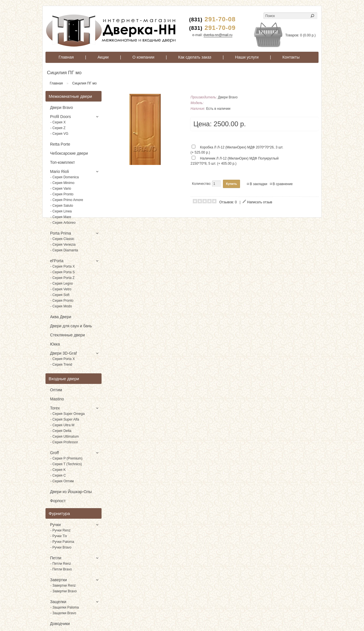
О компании (143, 57)
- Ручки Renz (60, 530)
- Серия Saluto (62, 206)
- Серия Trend (61, 365)
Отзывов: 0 (228, 202)
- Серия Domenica (65, 177)
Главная (66, 57)
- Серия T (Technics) (66, 464)
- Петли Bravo (61, 569)
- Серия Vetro (61, 289)
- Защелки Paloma (65, 607)
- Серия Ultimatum (65, 436)
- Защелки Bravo (63, 613)
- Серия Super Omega (68, 414)
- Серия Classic (62, 239)
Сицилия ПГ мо (84, 83)
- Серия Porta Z (62, 278)
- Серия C (58, 475)
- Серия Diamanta (64, 250)
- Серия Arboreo (63, 223)
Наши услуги (247, 57)
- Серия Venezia (63, 245)
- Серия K (58, 470)
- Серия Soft (60, 295)
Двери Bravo (228, 97)
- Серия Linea (61, 211)
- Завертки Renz (63, 586)
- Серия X (58, 122)
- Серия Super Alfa (65, 419)
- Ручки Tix (59, 536)
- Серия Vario (61, 189)
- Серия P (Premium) (66, 458)
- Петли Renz (61, 564)
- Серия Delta (61, 431)
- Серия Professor (64, 442)
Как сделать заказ (195, 57)
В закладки (258, 184)
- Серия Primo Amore (67, 200)
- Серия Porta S (63, 272)
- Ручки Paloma (62, 542)
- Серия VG (59, 134)
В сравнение (283, 184)
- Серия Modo (61, 306)
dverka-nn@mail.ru (218, 35)
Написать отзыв (260, 202)
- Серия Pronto (62, 194)
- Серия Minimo (62, 183)
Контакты (291, 57)
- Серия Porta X (63, 266)
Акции (103, 57)
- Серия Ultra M (62, 425)
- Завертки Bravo (64, 591)
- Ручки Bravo (61, 547)
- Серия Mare (61, 217)
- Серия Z (58, 128)
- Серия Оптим (62, 481)
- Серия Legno (62, 284)
